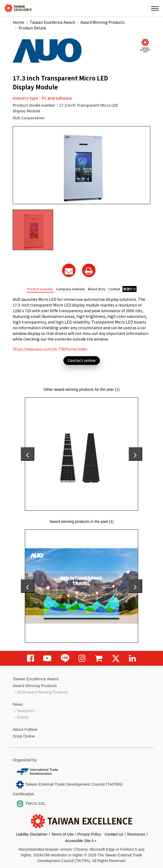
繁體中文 (130, 289)
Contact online (82, 360)
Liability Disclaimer (32, 834)
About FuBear (25, 729)
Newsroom (26, 711)
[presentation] (28, 454)
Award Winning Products (103, 22)
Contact (114, 289)
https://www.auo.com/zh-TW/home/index (50, 349)
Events (23, 717)
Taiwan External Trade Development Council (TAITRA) (69, 785)
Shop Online (24, 736)
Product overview (40, 289)
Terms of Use (62, 834)
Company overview (71, 289)
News (18, 704)
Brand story (97, 289)
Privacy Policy (89, 834)
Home (18, 22)
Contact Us (114, 834)
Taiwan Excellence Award (52, 22)
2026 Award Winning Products (42, 692)
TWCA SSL (31, 804)
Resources (136, 834)
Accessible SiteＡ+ (81, 841)
